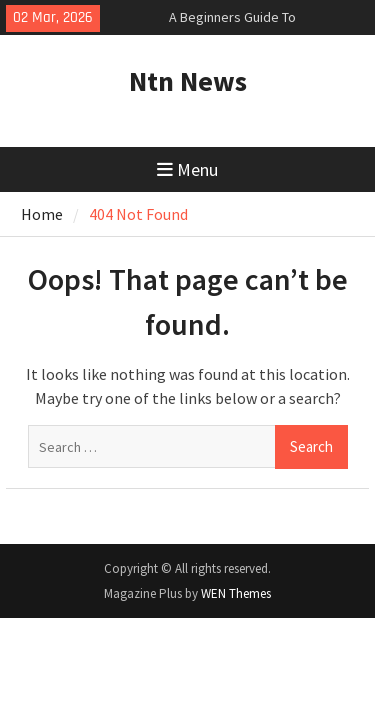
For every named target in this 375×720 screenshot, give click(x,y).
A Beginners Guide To (232, 17)
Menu (187, 169)
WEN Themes (236, 593)
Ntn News (188, 81)
